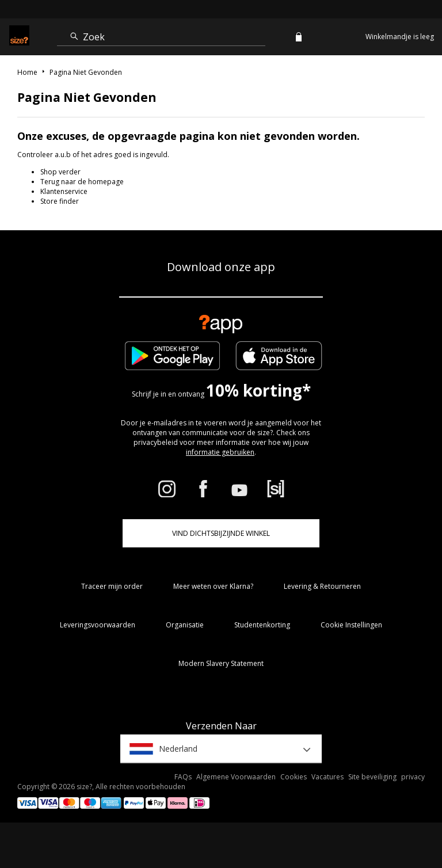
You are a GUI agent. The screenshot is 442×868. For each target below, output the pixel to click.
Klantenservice (64, 191)
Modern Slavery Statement (221, 663)
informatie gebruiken (220, 452)
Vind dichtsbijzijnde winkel (221, 533)
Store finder (60, 201)
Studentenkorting (262, 625)
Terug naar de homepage (82, 182)
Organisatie (185, 625)
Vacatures (327, 777)
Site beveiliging (372, 777)
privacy (413, 777)
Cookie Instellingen (351, 625)
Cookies (294, 777)
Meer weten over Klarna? (213, 586)
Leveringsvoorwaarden (98, 625)
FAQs (183, 777)
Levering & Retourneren (322, 586)
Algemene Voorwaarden (236, 777)
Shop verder (60, 172)
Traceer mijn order (112, 586)
